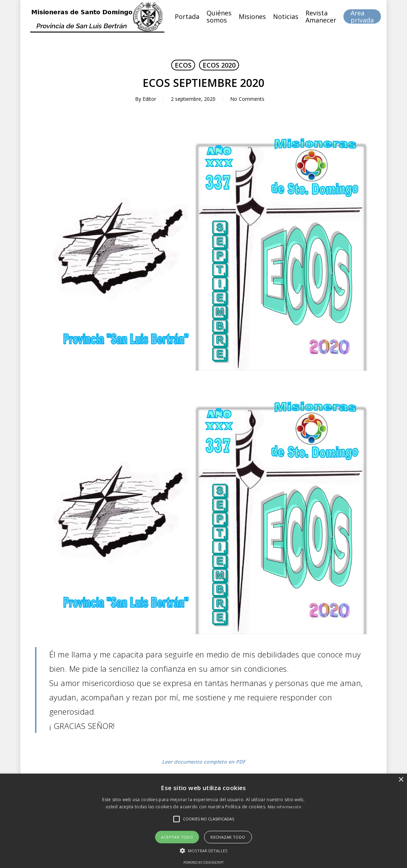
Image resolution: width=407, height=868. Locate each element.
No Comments (247, 99)
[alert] (203, 821)
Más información (285, 807)
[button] (203, 851)
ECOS (183, 65)
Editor (149, 99)
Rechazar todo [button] (228, 837)
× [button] (401, 780)
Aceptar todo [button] (177, 837)
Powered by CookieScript (203, 862)
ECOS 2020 (219, 65)
